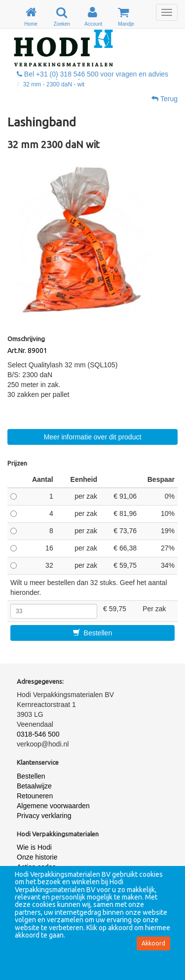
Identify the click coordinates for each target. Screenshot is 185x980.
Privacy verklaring (44, 816)
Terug (165, 99)
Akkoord (153, 943)
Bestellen (92, 633)
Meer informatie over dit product (93, 437)
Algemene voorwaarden (53, 806)
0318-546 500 (38, 734)
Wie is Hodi (34, 847)
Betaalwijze (34, 786)
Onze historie (37, 857)
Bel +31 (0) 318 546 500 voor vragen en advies (92, 74)
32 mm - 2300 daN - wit (54, 84)
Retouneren (35, 796)
